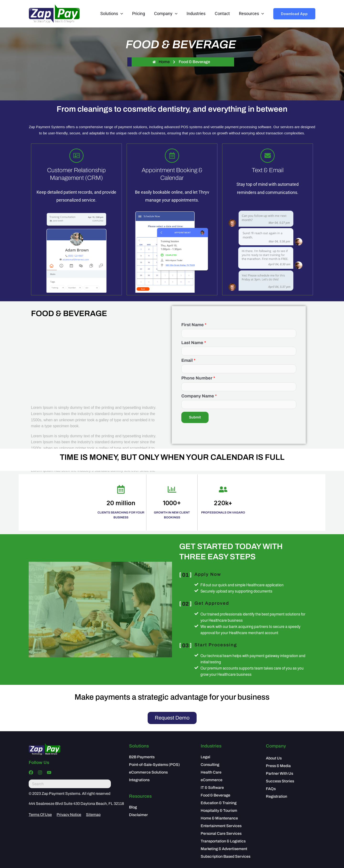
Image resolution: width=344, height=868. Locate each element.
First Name (194, 325)
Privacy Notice (69, 815)
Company (168, 14)
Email (188, 360)
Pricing (141, 14)
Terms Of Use (40, 815)
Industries (197, 14)
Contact (223, 14)
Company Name (199, 396)
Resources (252, 14)
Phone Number (198, 378)
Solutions (115, 14)
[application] (124, 14)
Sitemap (93, 815)
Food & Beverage (194, 62)
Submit (195, 417)
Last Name (194, 343)
